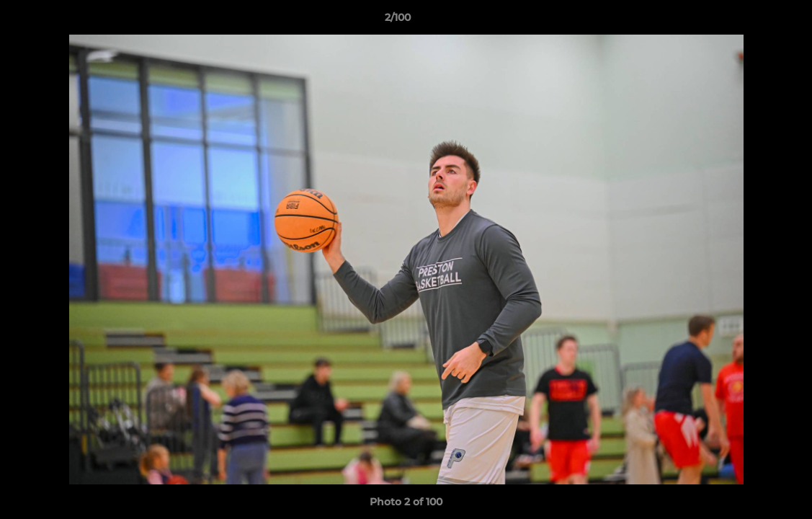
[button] (751, 21)
